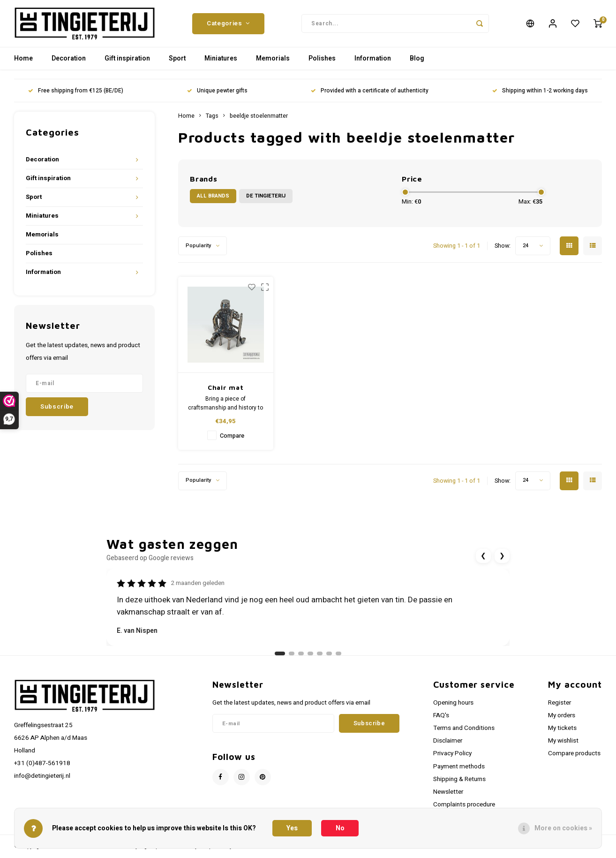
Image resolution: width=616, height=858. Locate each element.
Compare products (574, 758)
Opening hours (453, 707)
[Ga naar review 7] (338, 658)
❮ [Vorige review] (483, 560)
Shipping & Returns (459, 784)
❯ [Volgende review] (502, 560)
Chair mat (225, 392)
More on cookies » (563, 828)
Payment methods (459, 771)
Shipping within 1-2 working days (540, 95)
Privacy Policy (452, 758)
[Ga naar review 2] (292, 658)
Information (373, 63)
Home (23, 63)
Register (560, 707)
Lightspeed (154, 851)
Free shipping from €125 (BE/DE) (76, 95)
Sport (177, 63)
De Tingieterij (266, 201)
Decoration (69, 63)
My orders (562, 720)
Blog (417, 63)
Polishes (322, 63)
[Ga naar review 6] (329, 658)
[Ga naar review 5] (320, 658)
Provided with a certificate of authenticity (370, 95)
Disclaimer (448, 745)
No (340, 828)
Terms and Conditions (464, 733)
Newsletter (448, 797)
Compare (232, 440)
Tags (212, 121)
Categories (228, 26)
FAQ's (441, 720)
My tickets (562, 733)
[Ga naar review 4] (310, 658)
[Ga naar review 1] (280, 658)
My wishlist (563, 745)
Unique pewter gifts (217, 95)
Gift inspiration (127, 63)
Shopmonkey (216, 851)
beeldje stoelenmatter (259, 121)
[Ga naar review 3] (301, 658)
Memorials (273, 63)
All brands (213, 201)
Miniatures (221, 63)
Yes (292, 828)
